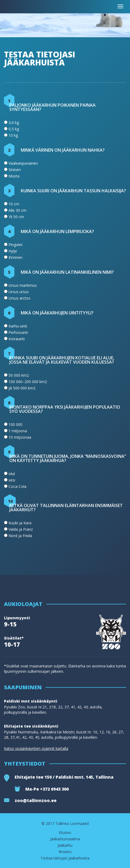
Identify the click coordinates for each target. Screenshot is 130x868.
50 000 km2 (19, 375)
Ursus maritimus (23, 285)
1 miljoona (18, 431)
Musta (14, 176)
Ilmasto (65, 852)
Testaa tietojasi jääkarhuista (65, 858)
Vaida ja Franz (21, 529)
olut (12, 474)
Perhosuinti (18, 332)
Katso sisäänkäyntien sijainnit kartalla (36, 749)
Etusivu (65, 833)
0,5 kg (14, 129)
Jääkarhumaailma (65, 839)
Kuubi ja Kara (20, 523)
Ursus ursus (19, 292)
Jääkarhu (65, 845)
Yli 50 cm (16, 217)
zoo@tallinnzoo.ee (36, 800)
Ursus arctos (19, 298)
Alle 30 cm (17, 210)
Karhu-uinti (18, 326)
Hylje (13, 251)
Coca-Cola (17, 486)
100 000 (15, 424)
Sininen (15, 170)
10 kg (13, 135)
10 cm (14, 204)
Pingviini (15, 245)
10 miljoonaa (20, 437)
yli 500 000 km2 (22, 388)
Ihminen (15, 257)
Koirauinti (17, 339)
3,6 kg (14, 122)
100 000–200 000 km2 (28, 382)
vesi (12, 480)
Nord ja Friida (20, 536)
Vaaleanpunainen (23, 163)
